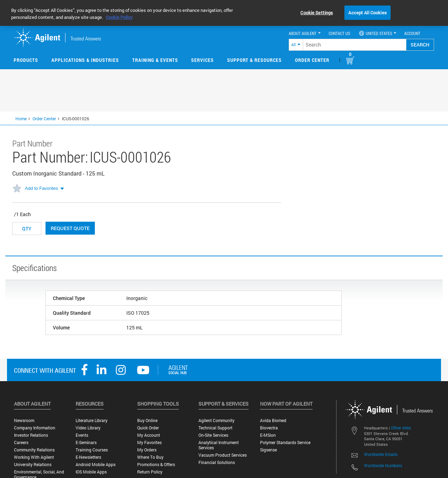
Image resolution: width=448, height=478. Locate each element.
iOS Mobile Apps (91, 472)
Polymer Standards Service (285, 443)
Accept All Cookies (367, 12)
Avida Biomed (273, 420)
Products (26, 60)
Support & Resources (254, 60)
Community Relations (34, 450)
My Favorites (149, 443)
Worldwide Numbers (383, 465)
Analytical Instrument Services (219, 445)
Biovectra (269, 428)
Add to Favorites (41, 188)
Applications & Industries (85, 60)
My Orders (147, 450)
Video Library (88, 428)
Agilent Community (216, 420)
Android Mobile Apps (96, 465)
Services (202, 60)
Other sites (401, 428)
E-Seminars (86, 443)
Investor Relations (31, 435)
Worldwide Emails (381, 454)
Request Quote (70, 228)
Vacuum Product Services (223, 455)
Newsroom (24, 420)
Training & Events (155, 60)
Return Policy (150, 472)
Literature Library (92, 420)
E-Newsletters (88, 457)
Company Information (35, 428)
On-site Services (213, 435)
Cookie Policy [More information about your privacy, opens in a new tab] (119, 17)
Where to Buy (150, 457)
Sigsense (268, 450)
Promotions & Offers (156, 465)
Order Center (312, 60)
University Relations (33, 465)
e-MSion (268, 435)
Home (21, 119)
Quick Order (148, 428)
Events (82, 435)
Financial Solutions (217, 462)
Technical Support (215, 428)
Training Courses (92, 450)
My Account (149, 435)
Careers (21, 443)
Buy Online (147, 420)
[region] (224, 13)
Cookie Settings (317, 12)
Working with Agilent (34, 457)
